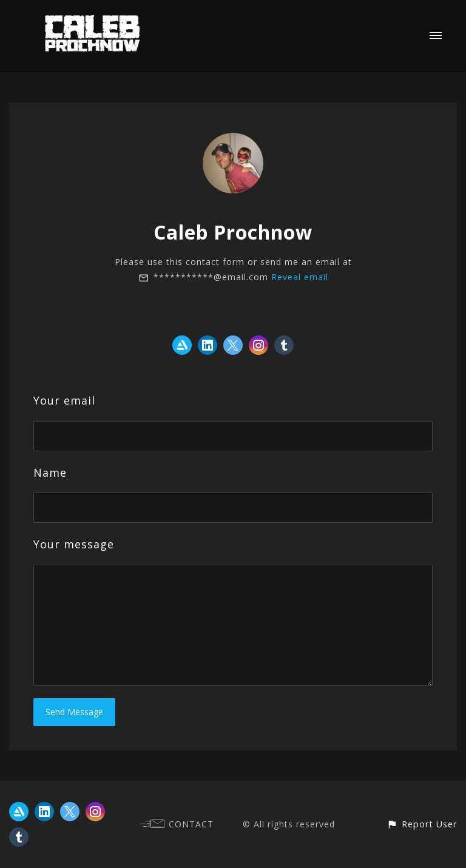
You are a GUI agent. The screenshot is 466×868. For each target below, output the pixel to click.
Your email (64, 400)
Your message (74, 544)
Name (50, 473)
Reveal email (300, 277)
